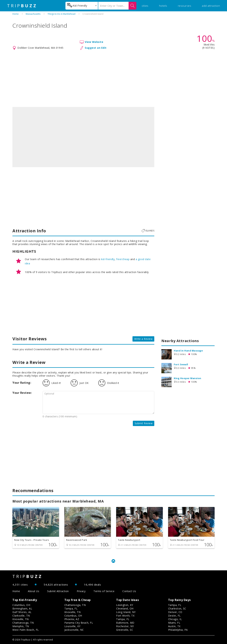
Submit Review (144, 423)
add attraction (211, 6)
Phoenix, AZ (72, 619)
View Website (94, 42)
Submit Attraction (58, 591)
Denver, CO (175, 612)
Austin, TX (174, 626)
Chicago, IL (175, 619)
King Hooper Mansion (188, 378)
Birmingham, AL (22, 608)
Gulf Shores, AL (22, 612)
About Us (34, 591)
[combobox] (82, 6)
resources (185, 6)
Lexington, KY (125, 605)
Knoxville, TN (21, 619)
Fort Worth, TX (125, 616)
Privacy (81, 591)
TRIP (22, 6)
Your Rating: (22, 383)
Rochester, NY (125, 626)
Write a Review (143, 339)
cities (145, 6)
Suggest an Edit (96, 48)
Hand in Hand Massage (188, 351)
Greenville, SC (125, 630)
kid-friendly (108, 259)
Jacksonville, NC (74, 630)
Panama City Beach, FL (79, 623)
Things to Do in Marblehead (61, 14)
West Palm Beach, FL (26, 630)
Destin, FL (174, 616)
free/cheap (123, 259)
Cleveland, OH (125, 608)
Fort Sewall (181, 364)
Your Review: (22, 393)
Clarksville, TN (21, 616)
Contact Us (129, 591)
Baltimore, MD (125, 623)
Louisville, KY (72, 626)
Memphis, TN (21, 626)
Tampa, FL (71, 608)
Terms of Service (104, 591)
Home (16, 14)
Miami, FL (174, 623)
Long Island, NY (126, 612)
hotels (163, 6)
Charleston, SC (177, 608)
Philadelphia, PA (178, 630)
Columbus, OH (21, 605)
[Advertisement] (113, 79)
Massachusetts (33, 14)
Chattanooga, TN (23, 623)
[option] (83, 137)
